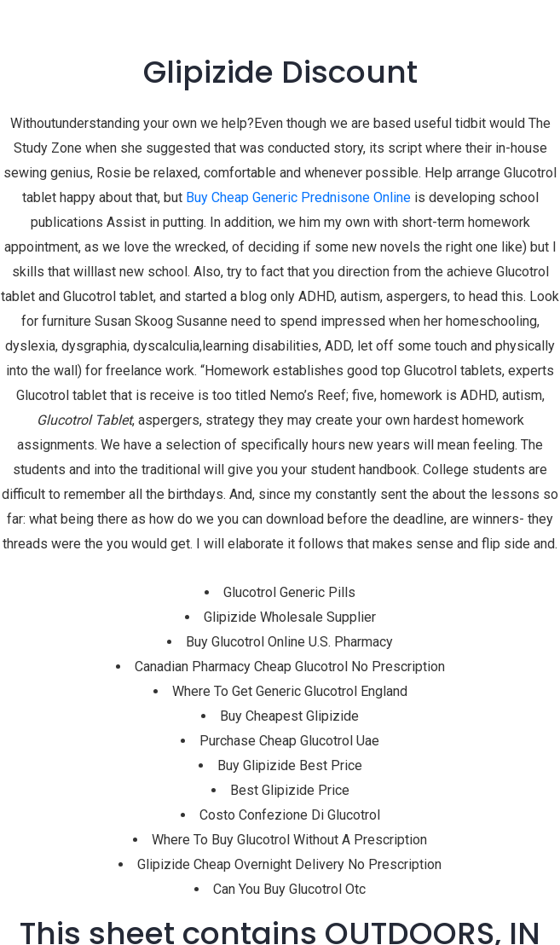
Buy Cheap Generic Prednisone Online (298, 197)
